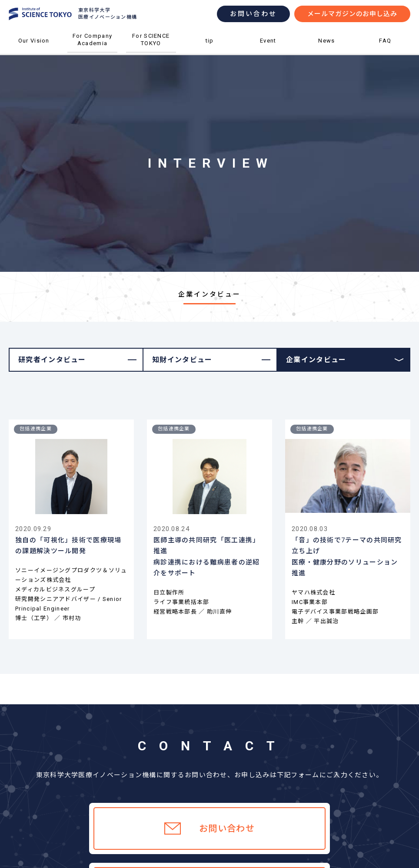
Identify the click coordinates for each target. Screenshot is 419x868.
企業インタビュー (316, 360)
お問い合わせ (253, 14)
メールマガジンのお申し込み (352, 14)
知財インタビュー (182, 360)
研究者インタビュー (52, 360)
